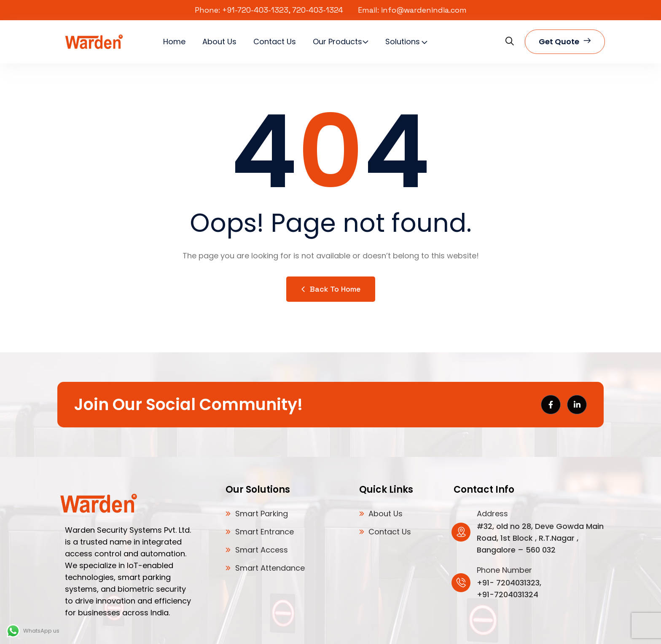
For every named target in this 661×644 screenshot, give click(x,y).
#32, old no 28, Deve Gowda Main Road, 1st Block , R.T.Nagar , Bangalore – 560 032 (540, 538)
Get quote (565, 42)
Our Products (337, 42)
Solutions (403, 42)
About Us (219, 42)
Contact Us (275, 42)
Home (174, 42)
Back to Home (331, 289)
